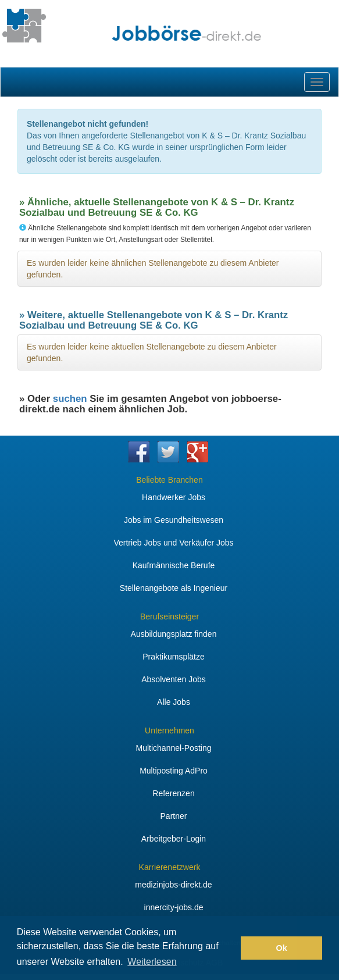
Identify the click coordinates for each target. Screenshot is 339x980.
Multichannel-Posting (174, 748)
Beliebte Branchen (169, 480)
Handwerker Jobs (174, 497)
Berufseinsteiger (169, 616)
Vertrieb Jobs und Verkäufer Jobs (173, 543)
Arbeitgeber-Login (174, 839)
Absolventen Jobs (174, 679)
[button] (229, 948)
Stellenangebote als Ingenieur (174, 588)
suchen (70, 399)
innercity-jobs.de (174, 907)
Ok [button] (282, 948)
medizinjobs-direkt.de (173, 885)
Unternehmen (169, 730)
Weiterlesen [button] (152, 962)
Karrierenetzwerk (170, 867)
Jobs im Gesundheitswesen (174, 520)
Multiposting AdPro (174, 771)
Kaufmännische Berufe (174, 565)
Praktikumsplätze (174, 657)
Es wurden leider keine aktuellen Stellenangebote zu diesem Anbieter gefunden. (152, 352)
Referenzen (173, 793)
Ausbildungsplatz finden (174, 634)
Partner (174, 816)
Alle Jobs (174, 702)
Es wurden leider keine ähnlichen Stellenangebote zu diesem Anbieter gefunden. (153, 269)
